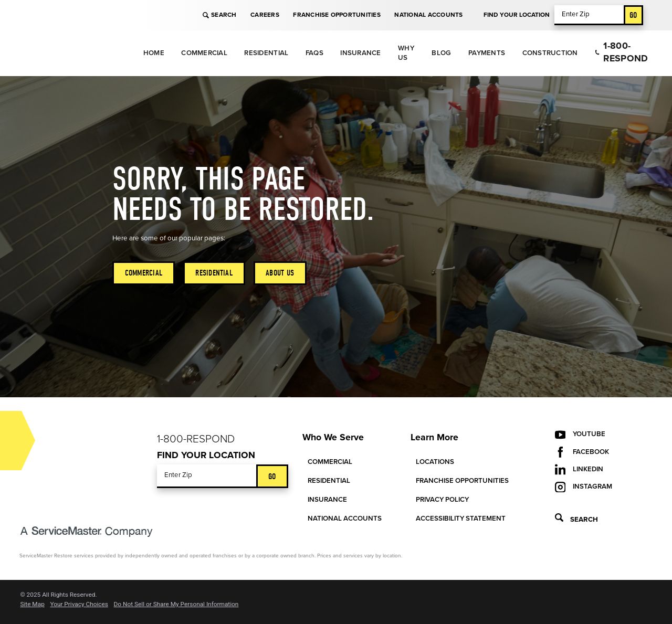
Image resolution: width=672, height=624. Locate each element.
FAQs (314, 53)
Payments (487, 53)
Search (219, 15)
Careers (265, 15)
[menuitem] (154, 54)
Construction (550, 53)
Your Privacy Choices (79, 605)
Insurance (360, 53)
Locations (435, 462)
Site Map (32, 605)
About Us (280, 273)
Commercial (204, 53)
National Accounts (428, 15)
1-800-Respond (621, 52)
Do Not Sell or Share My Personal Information (176, 605)
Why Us (406, 53)
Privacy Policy (442, 500)
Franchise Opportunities (337, 15)
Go (633, 15)
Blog (441, 53)
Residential (266, 53)
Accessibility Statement (461, 519)
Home (154, 53)
